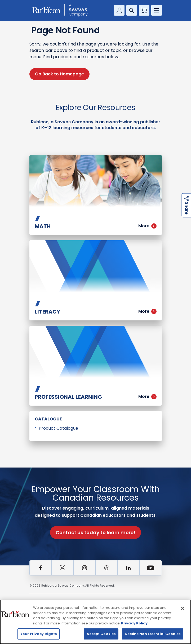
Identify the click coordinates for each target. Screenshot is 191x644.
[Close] (183, 608)
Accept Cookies (101, 634)
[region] (95, 622)
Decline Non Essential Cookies (153, 634)
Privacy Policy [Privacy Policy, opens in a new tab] (134, 623)
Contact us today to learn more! (95, 532)
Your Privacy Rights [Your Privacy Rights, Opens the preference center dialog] (39, 634)
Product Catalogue (58, 428)
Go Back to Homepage (59, 74)
